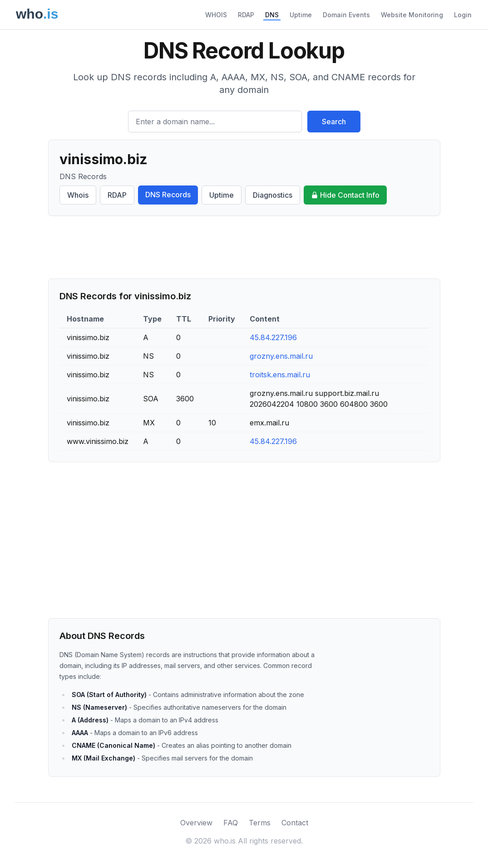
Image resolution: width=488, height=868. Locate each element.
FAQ (231, 823)
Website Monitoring (412, 15)
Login (463, 15)
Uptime (301, 15)
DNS (272, 15)
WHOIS (216, 15)
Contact (295, 823)
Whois (78, 195)
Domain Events (346, 15)
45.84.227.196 (273, 337)
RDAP (246, 15)
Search (334, 122)
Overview (196, 823)
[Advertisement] (244, 247)
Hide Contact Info (345, 195)
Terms (260, 823)
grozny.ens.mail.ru (281, 356)
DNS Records (168, 195)
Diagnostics (273, 195)
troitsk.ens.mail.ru (280, 375)
